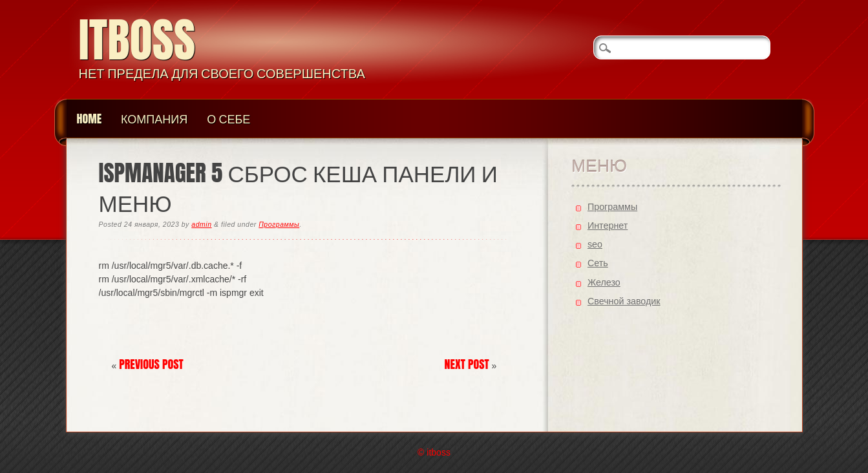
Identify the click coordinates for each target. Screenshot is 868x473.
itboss (137, 40)
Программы (279, 224)
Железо (604, 282)
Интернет (608, 226)
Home (90, 119)
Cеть (598, 263)
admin (201, 224)
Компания (154, 119)
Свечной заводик (624, 301)
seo (595, 244)
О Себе (228, 119)
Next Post (467, 364)
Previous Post (151, 364)
